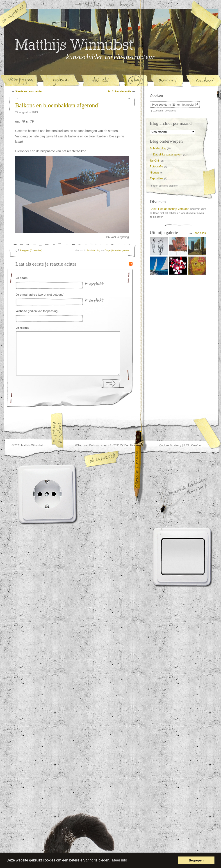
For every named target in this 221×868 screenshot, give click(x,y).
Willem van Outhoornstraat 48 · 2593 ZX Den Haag (106, 445)
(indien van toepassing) (37, 311)
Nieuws (155, 172)
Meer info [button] (120, 860)
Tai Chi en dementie (119, 91)
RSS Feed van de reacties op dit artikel (131, 264)
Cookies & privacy (170, 445)
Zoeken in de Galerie (165, 111)
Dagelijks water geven (117, 250)
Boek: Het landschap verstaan (170, 209)
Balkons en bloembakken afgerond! (58, 105)
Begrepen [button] (196, 860)
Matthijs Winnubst (74, 46)
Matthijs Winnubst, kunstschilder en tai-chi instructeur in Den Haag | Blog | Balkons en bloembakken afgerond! (110, 57)
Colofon (196, 445)
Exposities (157, 178)
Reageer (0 (31, 250)
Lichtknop (183, 557)
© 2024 (16, 445)
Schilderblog (94, 250)
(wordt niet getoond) (40, 295)
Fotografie (156, 166)
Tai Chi (154, 161)
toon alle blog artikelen (166, 186)
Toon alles (199, 233)
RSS (186, 445)
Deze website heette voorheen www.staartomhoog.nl (90, 840)
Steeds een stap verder (29, 91)
